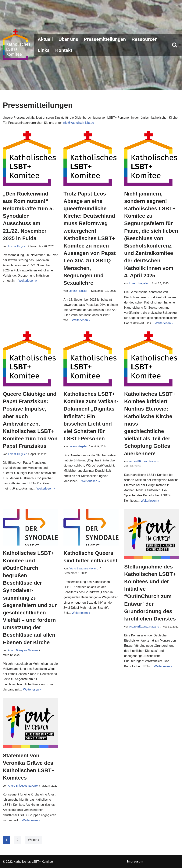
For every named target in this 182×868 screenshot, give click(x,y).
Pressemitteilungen (105, 39)
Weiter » (34, 840)
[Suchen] (175, 45)
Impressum (135, 861)
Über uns (68, 39)
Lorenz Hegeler (17, 246)
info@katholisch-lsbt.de (78, 123)
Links (44, 50)
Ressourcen (144, 39)
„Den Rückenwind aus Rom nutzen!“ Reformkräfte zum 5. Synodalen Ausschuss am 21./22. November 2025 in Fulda (28, 216)
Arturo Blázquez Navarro (144, 461)
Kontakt (64, 50)
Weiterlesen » (28, 281)
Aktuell (45, 39)
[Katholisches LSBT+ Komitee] (17, 45)
